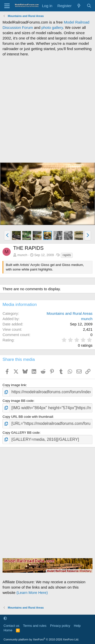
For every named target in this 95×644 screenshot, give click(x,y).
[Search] (89, 6)
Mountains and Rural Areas (70, 313)
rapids (67, 255)
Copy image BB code (18, 401)
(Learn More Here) (32, 593)
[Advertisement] (48, 109)
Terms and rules (35, 626)
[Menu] (7, 6)
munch (22, 255)
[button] (7, 235)
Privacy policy (60, 626)
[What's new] (79, 6)
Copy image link (14, 385)
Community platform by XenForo (41, 639)
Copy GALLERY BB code (21, 433)
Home (8, 630)
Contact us (11, 626)
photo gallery (52, 27)
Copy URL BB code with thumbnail (28, 417)
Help (77, 626)
